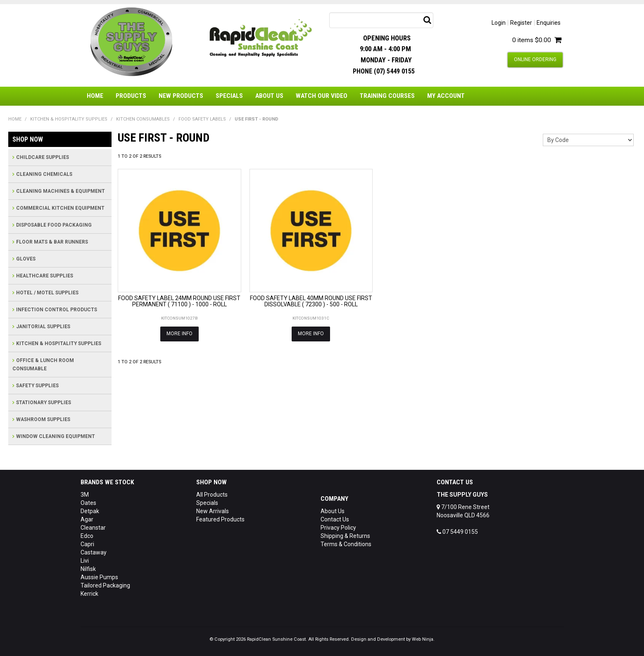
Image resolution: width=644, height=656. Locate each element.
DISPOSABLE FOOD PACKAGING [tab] (54, 225)
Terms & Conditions (346, 544)
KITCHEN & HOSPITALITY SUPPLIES (69, 119)
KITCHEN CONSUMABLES (143, 119)
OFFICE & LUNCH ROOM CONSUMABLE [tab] (43, 365)
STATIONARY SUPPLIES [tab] (44, 403)
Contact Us (335, 519)
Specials (229, 96)
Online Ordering (535, 59)
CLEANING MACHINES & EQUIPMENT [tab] (61, 191)
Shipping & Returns (345, 536)
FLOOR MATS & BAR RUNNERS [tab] (52, 242)
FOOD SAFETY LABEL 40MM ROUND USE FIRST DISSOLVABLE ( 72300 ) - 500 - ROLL (311, 301)
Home (95, 96)
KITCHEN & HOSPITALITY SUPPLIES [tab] (59, 343)
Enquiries (549, 23)
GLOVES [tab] (26, 259)
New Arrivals (213, 511)
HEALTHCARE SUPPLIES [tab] (45, 276)
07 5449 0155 (457, 532)
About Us (269, 96)
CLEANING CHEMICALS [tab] (44, 174)
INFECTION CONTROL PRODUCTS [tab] (57, 310)
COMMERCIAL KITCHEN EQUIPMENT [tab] (60, 208)
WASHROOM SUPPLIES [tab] (43, 419)
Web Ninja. (423, 639)
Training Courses (387, 96)
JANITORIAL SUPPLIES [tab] (43, 327)
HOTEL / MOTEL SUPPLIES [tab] (47, 293)
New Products (181, 96)
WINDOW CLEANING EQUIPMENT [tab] (56, 436)
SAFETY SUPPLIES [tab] (37, 386)
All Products (212, 495)
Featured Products (220, 519)
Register (521, 23)
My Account (446, 96)
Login (499, 23)
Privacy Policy (338, 528)
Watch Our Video (322, 96)
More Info (179, 334)
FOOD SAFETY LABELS (202, 119)
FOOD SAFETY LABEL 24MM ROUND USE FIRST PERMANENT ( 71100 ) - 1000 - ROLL (179, 301)
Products (131, 96)
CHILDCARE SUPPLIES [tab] (43, 157)
